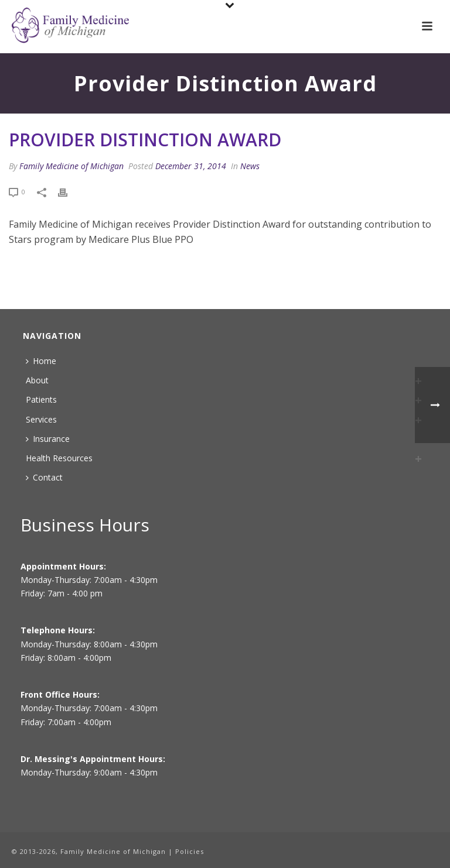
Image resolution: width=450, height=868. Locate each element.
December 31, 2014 (191, 166)
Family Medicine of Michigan (71, 166)
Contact (44, 477)
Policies (190, 851)
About (37, 380)
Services (41, 419)
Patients (41, 399)
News (250, 166)
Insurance (48, 439)
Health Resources (59, 458)
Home (41, 361)
